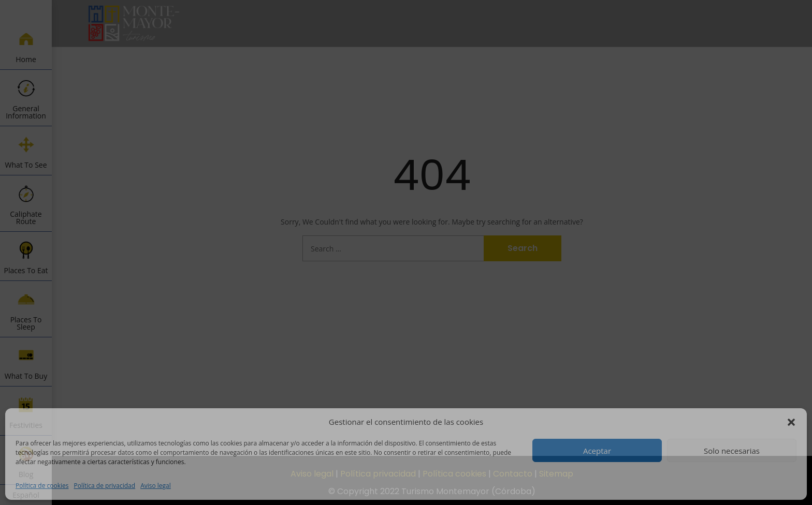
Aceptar (597, 451)
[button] (791, 422)
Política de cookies (42, 486)
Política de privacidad (105, 486)
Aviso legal (156, 486)
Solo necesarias (732, 451)
